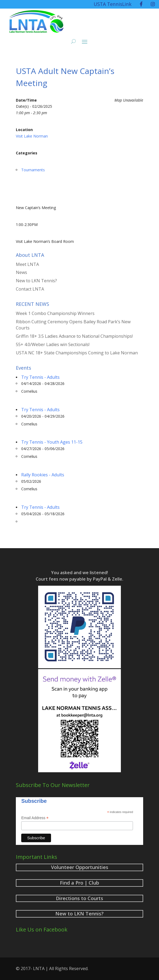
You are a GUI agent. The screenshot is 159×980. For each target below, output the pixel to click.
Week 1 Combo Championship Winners (55, 313)
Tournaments (33, 170)
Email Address (35, 818)
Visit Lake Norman (32, 136)
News (21, 272)
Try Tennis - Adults (40, 377)
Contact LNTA (30, 289)
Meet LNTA (27, 264)
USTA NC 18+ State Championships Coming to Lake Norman (77, 353)
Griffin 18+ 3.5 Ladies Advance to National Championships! (74, 336)
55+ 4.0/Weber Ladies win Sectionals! (53, 344)
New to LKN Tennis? (36, 281)
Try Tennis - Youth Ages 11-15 (52, 442)
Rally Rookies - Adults (43, 475)
